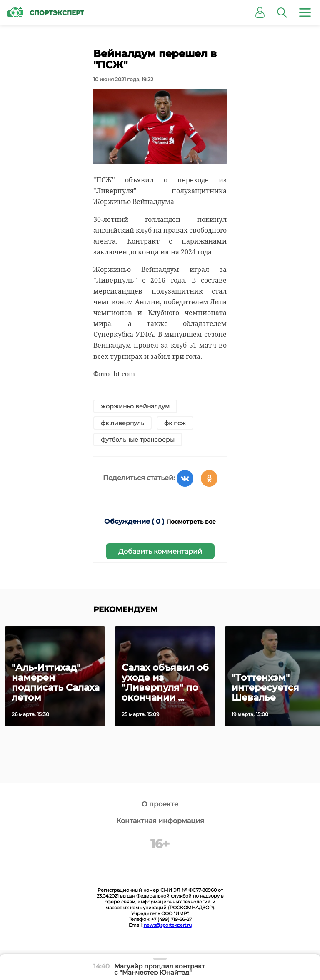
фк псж (175, 423)
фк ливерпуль (122, 423)
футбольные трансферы (138, 440)
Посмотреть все (191, 522)
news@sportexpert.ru (168, 925)
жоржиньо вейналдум (135, 406)
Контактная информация (160, 821)
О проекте (160, 804)
